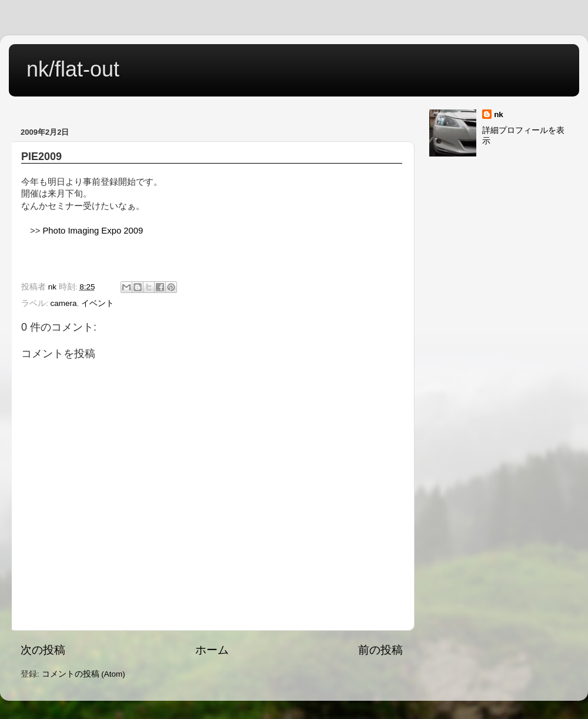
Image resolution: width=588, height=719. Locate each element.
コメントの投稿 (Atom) (83, 674)
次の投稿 (43, 650)
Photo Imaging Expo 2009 (93, 231)
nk (499, 114)
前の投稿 (380, 650)
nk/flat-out (73, 69)
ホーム (212, 650)
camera (64, 303)
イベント (98, 303)
